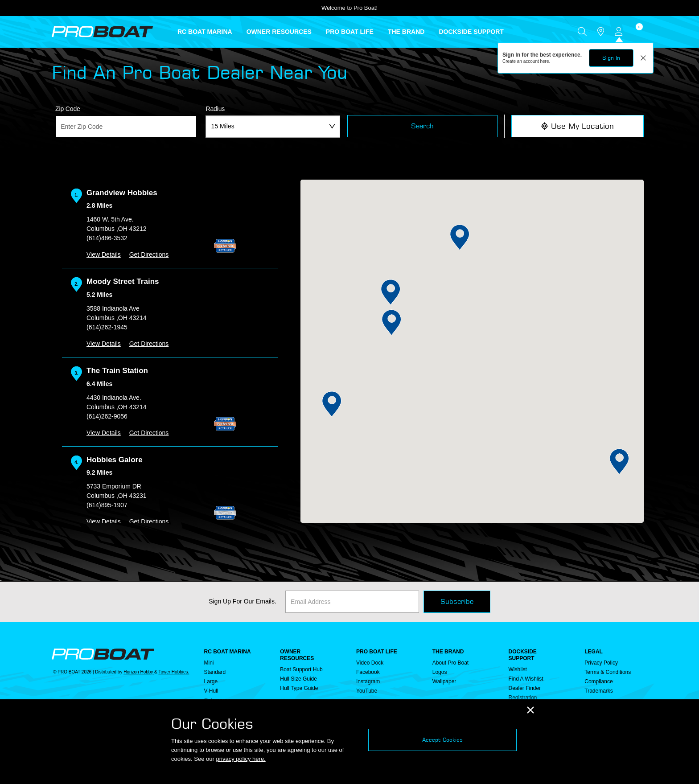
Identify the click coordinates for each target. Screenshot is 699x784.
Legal (594, 652)
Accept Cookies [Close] (442, 740)
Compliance (598, 681)
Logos (440, 672)
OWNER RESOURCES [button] (279, 32)
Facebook (368, 672)
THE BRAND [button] (406, 32)
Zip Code (68, 109)
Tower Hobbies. (174, 672)
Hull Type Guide (299, 688)
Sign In (611, 58)
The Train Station (117, 371)
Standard (215, 672)
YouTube (367, 691)
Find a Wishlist (526, 679)
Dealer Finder (525, 688)
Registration (523, 698)
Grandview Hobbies (122, 193)
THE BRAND (448, 652)
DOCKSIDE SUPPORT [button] (471, 32)
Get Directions (149, 254)
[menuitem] (212, 32)
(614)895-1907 (107, 505)
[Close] (530, 710)
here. (545, 61)
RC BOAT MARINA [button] (205, 32)
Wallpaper (444, 681)
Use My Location (577, 126)
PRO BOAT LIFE (377, 652)
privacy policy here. (241, 759)
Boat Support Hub (301, 669)
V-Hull (211, 691)
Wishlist (518, 669)
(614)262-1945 (107, 327)
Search (422, 126)
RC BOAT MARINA (228, 652)
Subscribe (457, 601)
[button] (332, 404)
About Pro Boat (450, 663)
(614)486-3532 (107, 238)
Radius (215, 109)
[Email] (352, 602)
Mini (209, 663)
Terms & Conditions (608, 672)
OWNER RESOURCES (297, 655)
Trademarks (599, 691)
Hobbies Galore (115, 460)
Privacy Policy (601, 663)
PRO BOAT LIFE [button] (350, 32)
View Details (104, 254)
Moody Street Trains (123, 281)
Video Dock (370, 663)
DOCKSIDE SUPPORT (523, 655)
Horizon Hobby (139, 672)
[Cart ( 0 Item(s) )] (638, 32)
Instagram (368, 681)
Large (211, 681)
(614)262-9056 (107, 416)
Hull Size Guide (298, 679)
